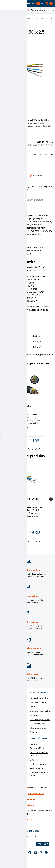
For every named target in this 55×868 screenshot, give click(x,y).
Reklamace (35, 715)
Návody (6, 744)
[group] (27, 406)
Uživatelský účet (38, 724)
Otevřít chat (30, 799)
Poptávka (7, 761)
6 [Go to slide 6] (32, 449)
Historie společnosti (40, 764)
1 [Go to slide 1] (16, 449)
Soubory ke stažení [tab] (34, 200)
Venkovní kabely (41, 18)
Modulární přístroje (15, 717)
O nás (33, 760)
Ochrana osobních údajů (39, 774)
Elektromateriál (13, 703)
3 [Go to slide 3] (23, 449)
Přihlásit (43, 844)
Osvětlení (10, 722)
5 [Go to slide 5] (29, 449)
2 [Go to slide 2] (20, 449)
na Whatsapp (27, 805)
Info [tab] (6, 200)
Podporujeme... (37, 768)
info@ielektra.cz (36, 793)
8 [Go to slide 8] (39, 449)
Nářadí (9, 726)
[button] (28, 4)
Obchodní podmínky (40, 719)
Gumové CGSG (11, 23)
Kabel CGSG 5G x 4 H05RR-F (25, 499)
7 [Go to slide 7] (36, 449)
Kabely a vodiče (24, 18)
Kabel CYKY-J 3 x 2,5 (21, 406)
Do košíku (13, 165)
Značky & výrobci (11, 757)
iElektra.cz (9, 19)
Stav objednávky (38, 728)
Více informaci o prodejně (20, 819)
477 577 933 (23, 788)
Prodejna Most (37, 748)
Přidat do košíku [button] (35, 440)
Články (33, 732)
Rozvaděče (11, 712)
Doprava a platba (38, 702)
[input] (18, 440)
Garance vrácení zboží (41, 711)
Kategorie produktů (39, 698)
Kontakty (34, 744)
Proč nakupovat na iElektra (39, 754)
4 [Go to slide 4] (26, 449)
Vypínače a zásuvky (15, 707)
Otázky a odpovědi (11, 752)
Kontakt (34, 707)
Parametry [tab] (16, 200)
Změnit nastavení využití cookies (11, 767)
